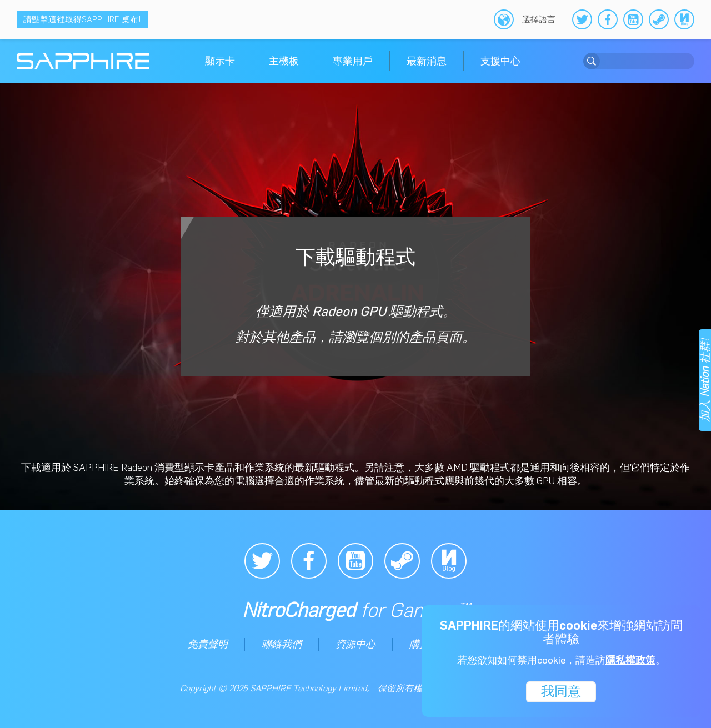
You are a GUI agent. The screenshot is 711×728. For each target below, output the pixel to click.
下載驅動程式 (355, 295)
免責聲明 (208, 644)
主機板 (284, 61)
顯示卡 (220, 61)
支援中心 (500, 61)
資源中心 (355, 644)
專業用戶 (353, 61)
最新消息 (427, 61)
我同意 (561, 691)
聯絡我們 (282, 644)
